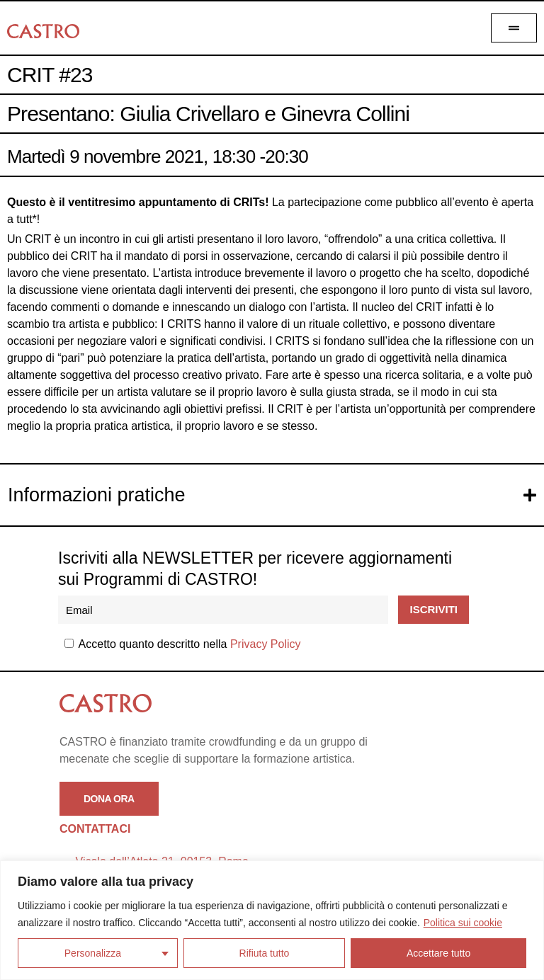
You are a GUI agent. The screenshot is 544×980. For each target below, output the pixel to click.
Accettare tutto (438, 953)
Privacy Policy (266, 644)
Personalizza (93, 953)
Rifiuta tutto (265, 953)
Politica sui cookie (463, 923)
